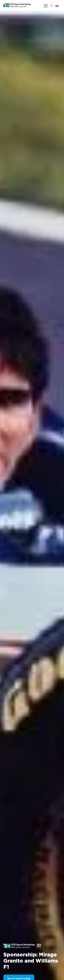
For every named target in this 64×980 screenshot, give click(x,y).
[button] (57, 6)
